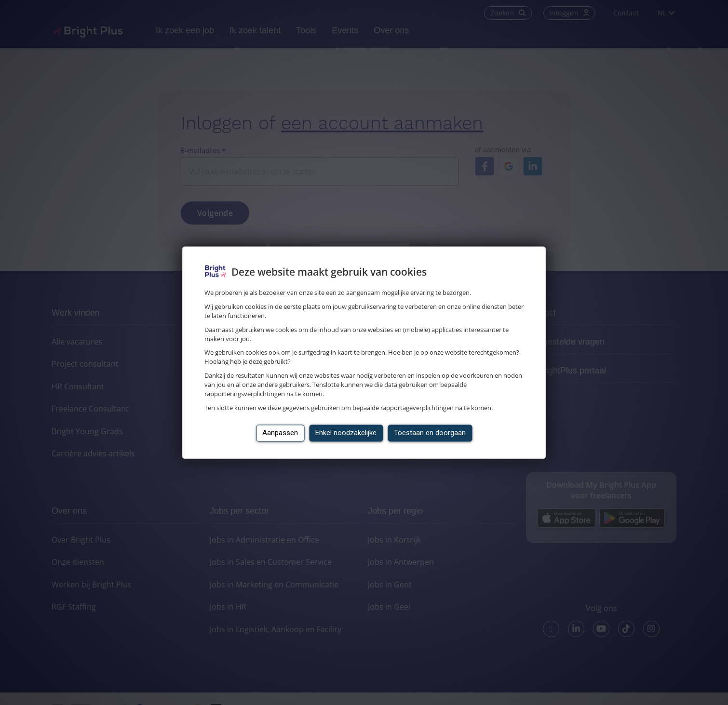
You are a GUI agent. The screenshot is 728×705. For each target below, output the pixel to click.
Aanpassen (280, 433)
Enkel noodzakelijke (346, 433)
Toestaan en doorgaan (430, 433)
